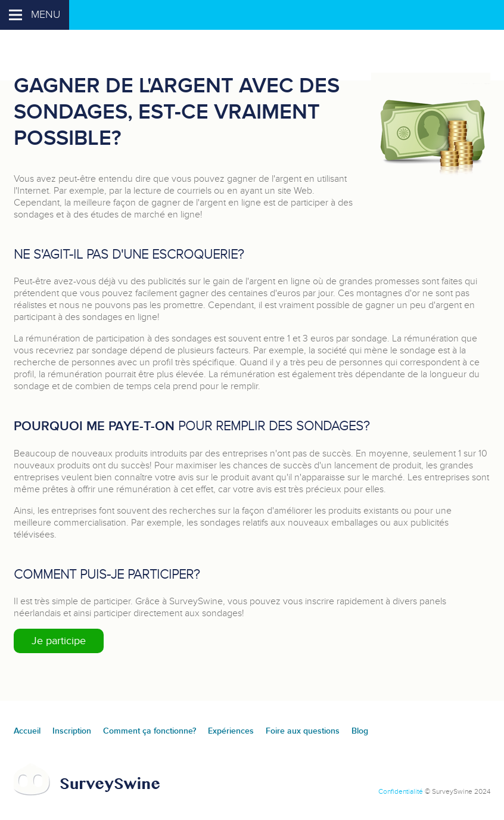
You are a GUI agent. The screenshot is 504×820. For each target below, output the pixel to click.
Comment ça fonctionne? (150, 731)
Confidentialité (401, 791)
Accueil (27, 731)
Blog (360, 731)
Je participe (59, 641)
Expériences (231, 731)
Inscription (72, 731)
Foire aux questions (303, 731)
